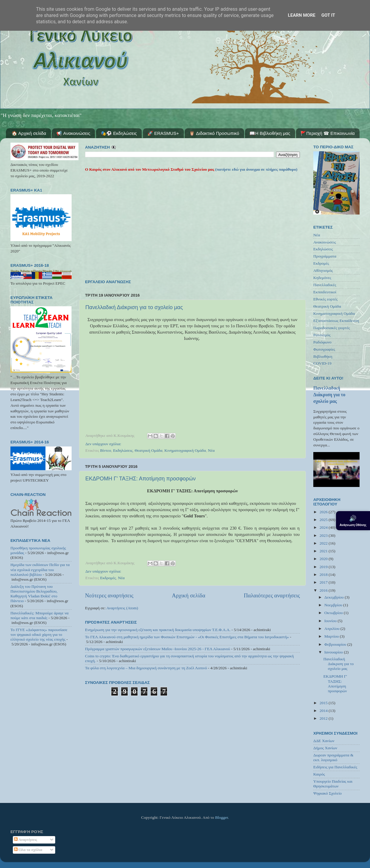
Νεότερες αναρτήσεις (109, 595)
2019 (324, 567)
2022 (324, 543)
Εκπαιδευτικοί (325, 292)
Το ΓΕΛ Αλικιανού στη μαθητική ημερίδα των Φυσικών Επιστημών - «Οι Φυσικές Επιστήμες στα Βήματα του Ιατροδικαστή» (187, 637)
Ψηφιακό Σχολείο (327, 793)
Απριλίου (332, 629)
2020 (324, 559)
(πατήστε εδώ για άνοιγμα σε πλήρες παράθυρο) (256, 169)
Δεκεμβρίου (334, 597)
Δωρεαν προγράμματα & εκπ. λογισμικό (333, 757)
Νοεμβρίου (334, 605)
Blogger (222, 817)
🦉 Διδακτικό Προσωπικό (214, 133)
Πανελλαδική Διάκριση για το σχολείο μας (134, 307)
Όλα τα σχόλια (28, 850)
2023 (324, 535)
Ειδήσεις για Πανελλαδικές (335, 767)
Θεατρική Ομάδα (148, 450)
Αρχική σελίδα (189, 595)
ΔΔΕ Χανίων (324, 741)
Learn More (302, 15)
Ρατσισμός (322, 335)
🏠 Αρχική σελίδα (29, 133)
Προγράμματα (325, 256)
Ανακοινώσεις (325, 242)
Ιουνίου (331, 621)
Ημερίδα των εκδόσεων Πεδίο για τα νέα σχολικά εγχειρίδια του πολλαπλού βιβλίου (40, 569)
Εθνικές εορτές (325, 299)
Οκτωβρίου (334, 613)
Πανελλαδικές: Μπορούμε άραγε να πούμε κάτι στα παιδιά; (40, 615)
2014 (324, 711)
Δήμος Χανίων (325, 748)
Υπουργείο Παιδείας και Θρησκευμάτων (333, 784)
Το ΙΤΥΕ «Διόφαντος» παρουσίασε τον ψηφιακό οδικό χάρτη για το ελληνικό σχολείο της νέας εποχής (39, 635)
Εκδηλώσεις (123, 450)
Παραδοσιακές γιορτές (332, 328)
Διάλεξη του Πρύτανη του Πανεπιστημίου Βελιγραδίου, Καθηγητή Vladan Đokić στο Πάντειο (34, 594)
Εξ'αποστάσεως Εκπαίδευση (336, 321)
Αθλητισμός (323, 270)
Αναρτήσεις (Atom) (122, 608)
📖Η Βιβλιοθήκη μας (270, 133)
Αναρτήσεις (26, 840)
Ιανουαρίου (334, 652)
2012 (324, 718)
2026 (324, 512)
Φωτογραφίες (324, 349)
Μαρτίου (332, 636)
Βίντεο (106, 450)
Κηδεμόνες (322, 278)
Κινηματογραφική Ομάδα (185, 450)
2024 (324, 527)
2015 (324, 703)
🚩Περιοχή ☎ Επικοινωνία (327, 133)
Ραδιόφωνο (322, 342)
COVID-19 (322, 363)
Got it (328, 15)
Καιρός (319, 774)
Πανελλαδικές (325, 285)
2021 (324, 551)
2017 (324, 582)
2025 (324, 520)
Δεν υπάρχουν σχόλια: (103, 444)
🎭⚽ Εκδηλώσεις (119, 133)
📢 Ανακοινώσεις (73, 133)
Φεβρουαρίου (336, 644)
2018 (324, 575)
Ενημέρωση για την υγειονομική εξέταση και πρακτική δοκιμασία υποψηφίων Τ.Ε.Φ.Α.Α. (158, 630)
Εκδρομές (108, 578)
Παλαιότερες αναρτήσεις (272, 595)
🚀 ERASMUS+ (163, 133)
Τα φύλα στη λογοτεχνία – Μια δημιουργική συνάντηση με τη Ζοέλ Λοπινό (146, 668)
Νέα (211, 450)
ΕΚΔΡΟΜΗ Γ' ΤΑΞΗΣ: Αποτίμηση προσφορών (141, 479)
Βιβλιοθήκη (323, 356)
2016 (324, 590)
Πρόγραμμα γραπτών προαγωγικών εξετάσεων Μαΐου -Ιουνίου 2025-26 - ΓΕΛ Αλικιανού (158, 649)
